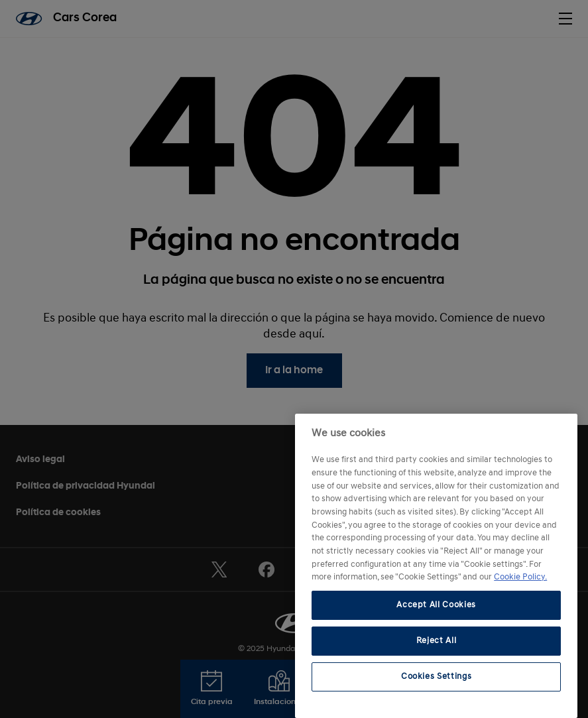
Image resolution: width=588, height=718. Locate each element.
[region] (436, 566)
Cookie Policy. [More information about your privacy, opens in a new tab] (520, 577)
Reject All (437, 641)
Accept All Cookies (436, 605)
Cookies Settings (437, 677)
